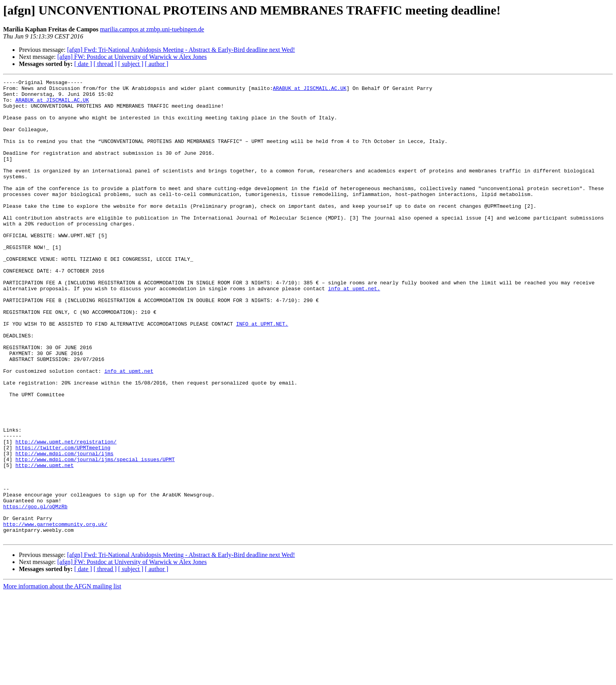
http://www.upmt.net (44, 543)
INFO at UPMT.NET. (262, 373)
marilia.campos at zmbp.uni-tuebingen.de (152, 29)
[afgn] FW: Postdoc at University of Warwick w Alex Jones (132, 57)
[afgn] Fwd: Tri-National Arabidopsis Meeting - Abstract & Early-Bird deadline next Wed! (181, 50)
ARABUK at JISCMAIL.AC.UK (309, 90)
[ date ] (83, 64)
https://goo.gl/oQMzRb (35, 592)
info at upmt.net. (354, 331)
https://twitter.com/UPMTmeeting (63, 522)
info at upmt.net (129, 430)
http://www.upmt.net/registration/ (66, 515)
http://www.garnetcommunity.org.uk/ (55, 614)
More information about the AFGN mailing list (62, 678)
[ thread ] (105, 64)
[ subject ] (131, 64)
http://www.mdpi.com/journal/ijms (64, 529)
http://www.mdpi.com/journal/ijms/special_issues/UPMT (95, 536)
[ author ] (157, 64)
